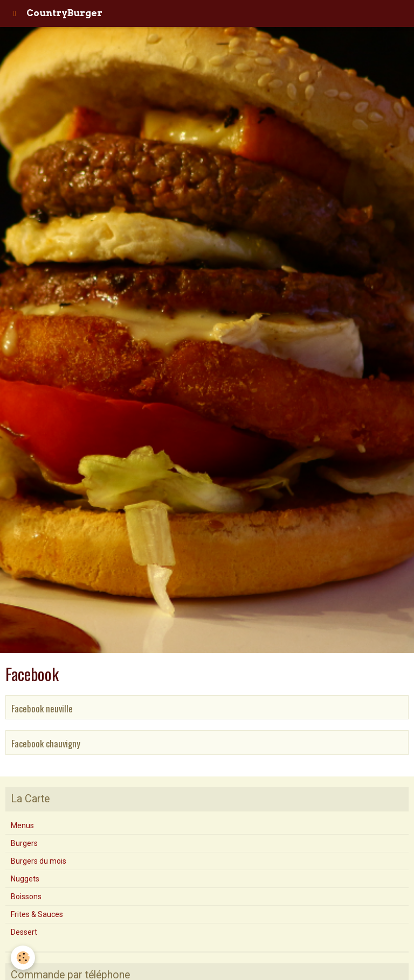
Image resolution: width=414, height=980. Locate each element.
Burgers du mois (39, 861)
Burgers (24, 843)
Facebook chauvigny (46, 743)
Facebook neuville (42, 708)
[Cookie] (23, 958)
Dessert (24, 932)
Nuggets (25, 879)
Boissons (26, 897)
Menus (22, 825)
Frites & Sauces (37, 914)
